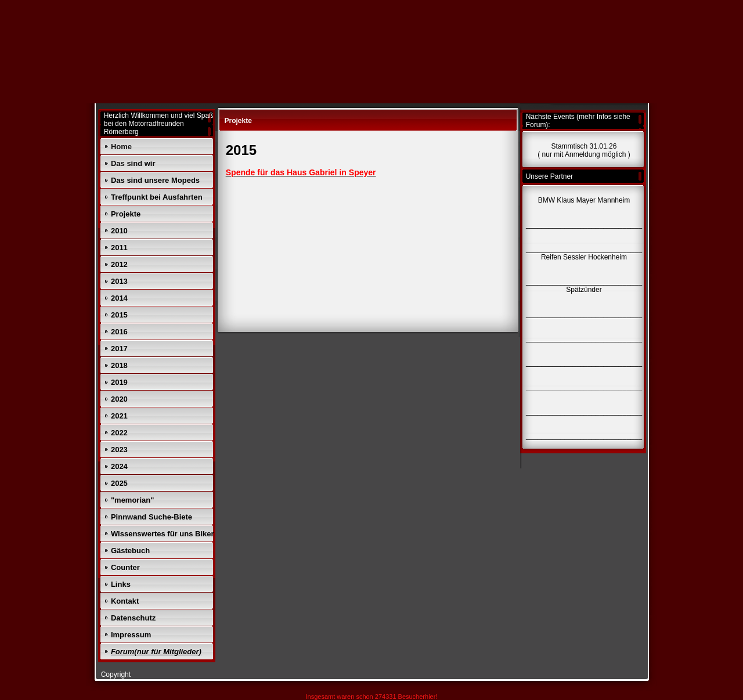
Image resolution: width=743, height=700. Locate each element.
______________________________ (584, 436)
